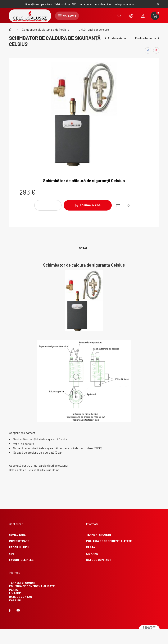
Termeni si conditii (100, 535)
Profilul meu (19, 547)
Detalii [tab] (84, 248)
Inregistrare (19, 541)
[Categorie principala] (11, 30)
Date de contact (99, 560)
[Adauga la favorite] (128, 205)
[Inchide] (158, 4)
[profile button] (143, 16)
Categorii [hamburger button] (67, 16)
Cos (12, 553)
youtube (18, 610)
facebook (10, 610)
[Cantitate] (48, 205)
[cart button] (155, 16)
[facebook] (148, 50)
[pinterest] (156, 50)
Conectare (17, 535)
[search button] (119, 16)
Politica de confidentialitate (109, 541)
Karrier (15, 600)
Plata (91, 547)
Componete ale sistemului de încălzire (46, 29)
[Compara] (118, 205)
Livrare (92, 553)
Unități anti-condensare (94, 29)
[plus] (56, 205)
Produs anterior (116, 38)
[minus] (40, 205)
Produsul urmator (147, 38)
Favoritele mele (21, 560)
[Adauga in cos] (88, 205)
